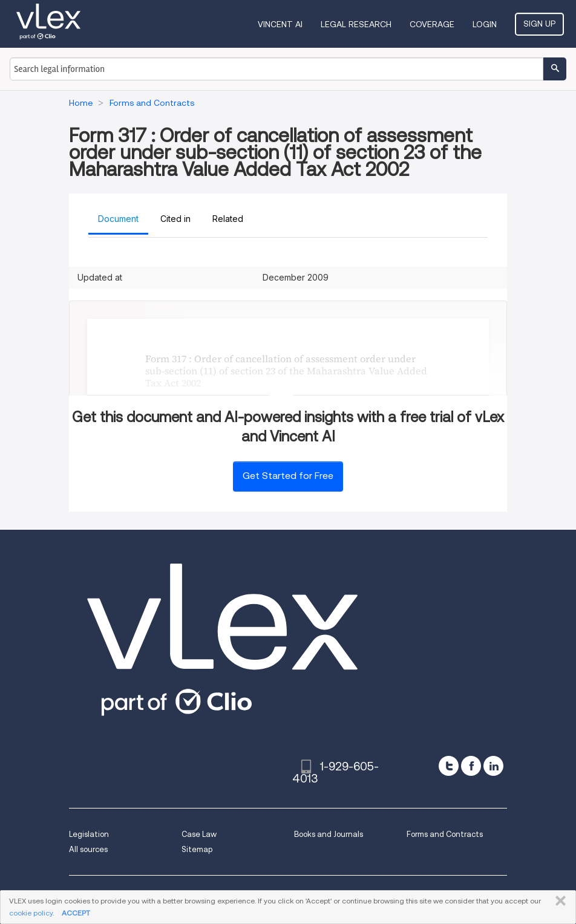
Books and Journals (329, 834)
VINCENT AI (280, 24)
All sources (88, 849)
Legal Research (356, 24)
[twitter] (449, 766)
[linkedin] (493, 766)
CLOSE (558, 901)
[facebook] (471, 766)
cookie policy (31, 913)
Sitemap (197, 849)
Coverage (432, 24)
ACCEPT (76, 913)
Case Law (199, 834)
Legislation (89, 834)
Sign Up (539, 24)
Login (485, 24)
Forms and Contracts (445, 834)
